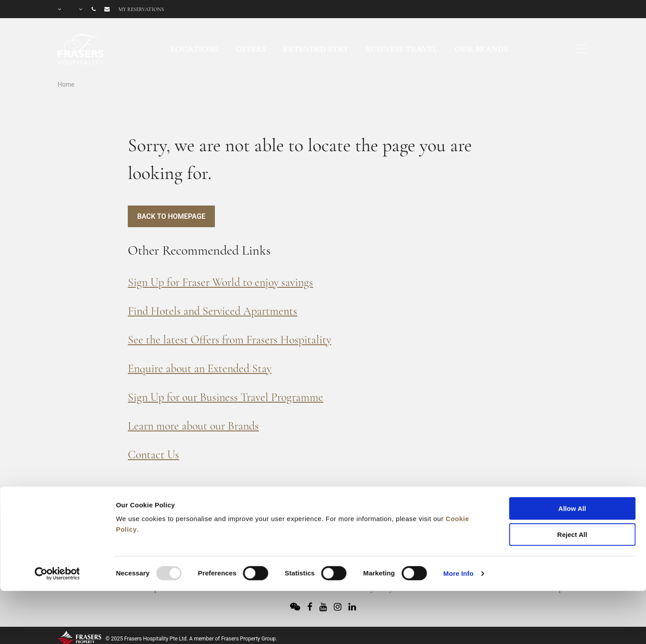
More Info (459, 522)
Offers (251, 49)
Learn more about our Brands (193, 426)
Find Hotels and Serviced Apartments (212, 311)
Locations (195, 49)
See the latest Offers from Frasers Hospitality (229, 340)
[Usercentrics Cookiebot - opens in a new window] (57, 522)
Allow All (572, 457)
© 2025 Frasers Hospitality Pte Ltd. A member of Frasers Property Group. (191, 639)
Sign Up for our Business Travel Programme (226, 397)
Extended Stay (315, 49)
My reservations (141, 9)
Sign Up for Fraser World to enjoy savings (220, 282)
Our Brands (481, 49)
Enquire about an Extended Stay (200, 368)
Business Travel (401, 49)
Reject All (572, 483)
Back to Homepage (171, 216)
